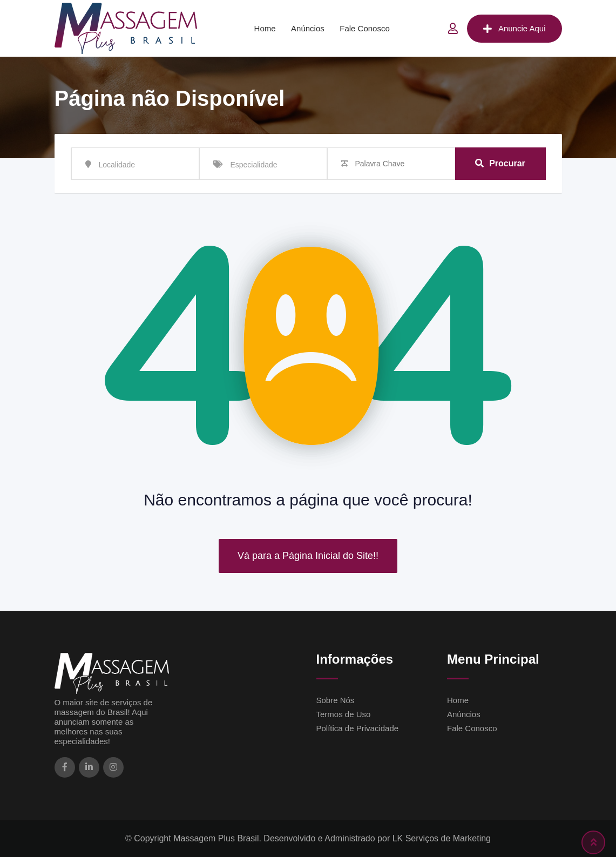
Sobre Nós (336, 700)
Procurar (500, 163)
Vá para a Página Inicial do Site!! (308, 556)
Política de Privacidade (358, 728)
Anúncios (308, 28)
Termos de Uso (344, 714)
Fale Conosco (365, 28)
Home (265, 28)
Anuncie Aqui (515, 29)
